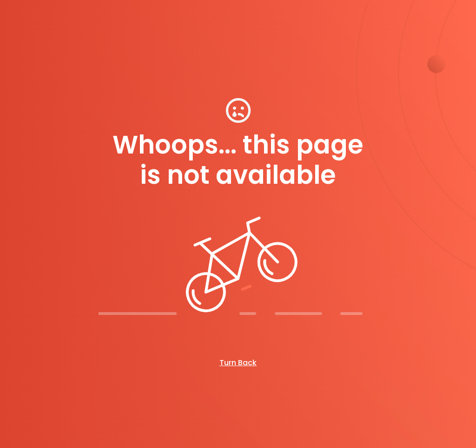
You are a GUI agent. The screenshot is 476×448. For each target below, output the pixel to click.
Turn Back (238, 363)
